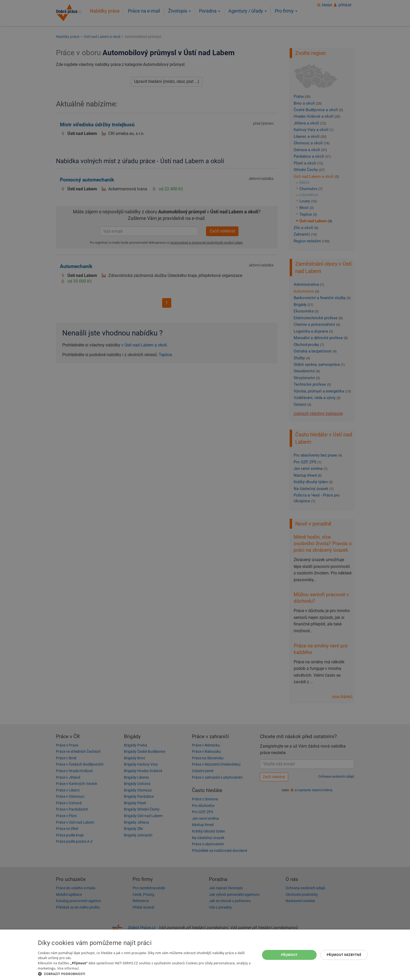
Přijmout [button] (289, 955)
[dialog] (205, 955)
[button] (146, 974)
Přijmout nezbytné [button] (344, 955)
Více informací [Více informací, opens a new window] (68, 968)
